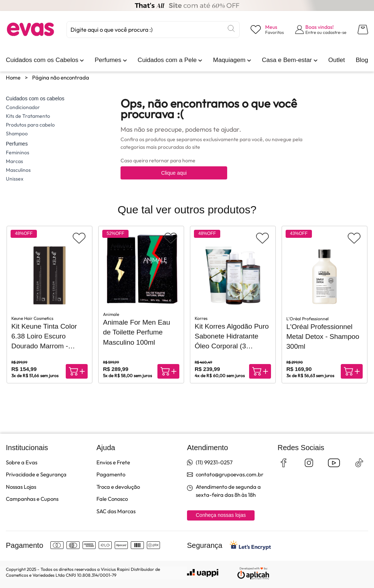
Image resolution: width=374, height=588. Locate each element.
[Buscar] (231, 28)
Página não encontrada (61, 78)
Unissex (15, 179)
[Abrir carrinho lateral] (363, 30)
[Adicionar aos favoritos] (79, 238)
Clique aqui (174, 173)
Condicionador (23, 107)
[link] (42, 60)
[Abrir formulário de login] (321, 30)
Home (13, 78)
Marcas (14, 161)
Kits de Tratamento (28, 116)
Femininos (18, 152)
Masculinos (18, 170)
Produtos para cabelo (30, 125)
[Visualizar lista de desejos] (267, 30)
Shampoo (17, 134)
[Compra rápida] (77, 371)
